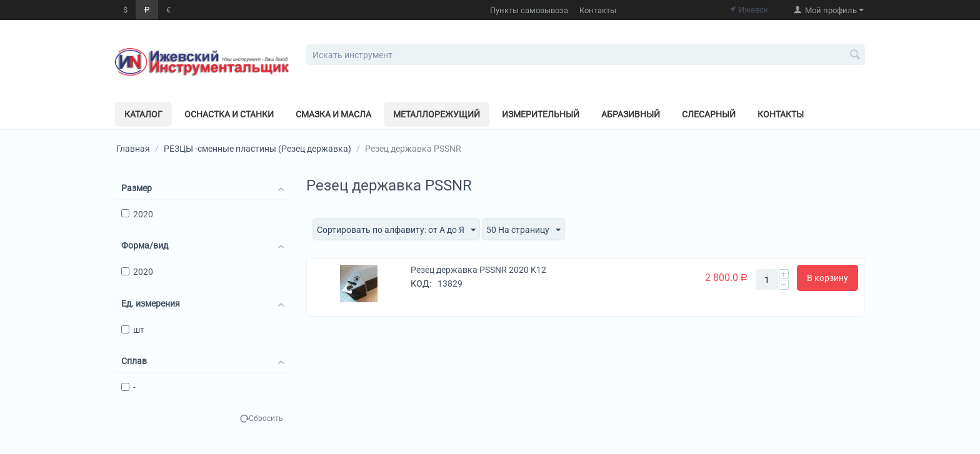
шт (133, 330)
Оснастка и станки (229, 114)
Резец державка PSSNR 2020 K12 (478, 270)
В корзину (827, 278)
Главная (133, 149)
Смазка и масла (333, 114)
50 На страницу (523, 230)
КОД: (421, 284)
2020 (137, 214)
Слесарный (709, 114)
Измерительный (541, 114)
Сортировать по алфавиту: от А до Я (396, 230)
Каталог (143, 114)
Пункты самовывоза (529, 10)
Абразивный (631, 114)
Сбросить (266, 418)
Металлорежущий (437, 114)
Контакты (598, 10)
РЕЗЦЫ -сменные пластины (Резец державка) (257, 149)
